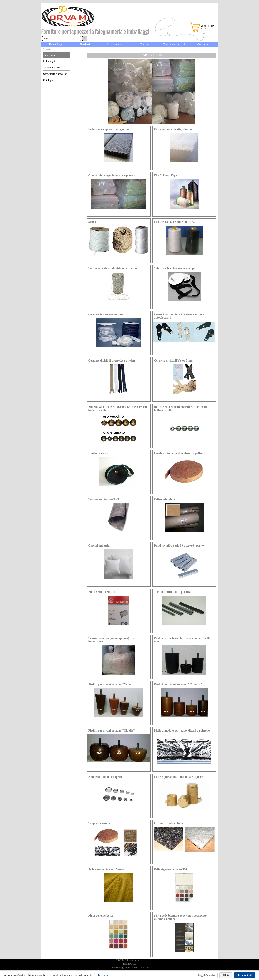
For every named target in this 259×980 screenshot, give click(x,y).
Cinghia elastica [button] (98, 453)
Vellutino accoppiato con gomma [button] (109, 129)
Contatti (144, 44)
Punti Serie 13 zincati (102, 592)
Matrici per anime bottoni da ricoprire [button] (179, 777)
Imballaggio (50, 61)
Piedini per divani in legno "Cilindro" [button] (178, 684)
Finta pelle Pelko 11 (101, 916)
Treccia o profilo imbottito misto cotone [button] (113, 268)
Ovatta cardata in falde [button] (169, 823)
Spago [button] (92, 222)
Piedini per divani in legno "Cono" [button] (110, 684)
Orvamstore (204, 44)
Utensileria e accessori (55, 74)
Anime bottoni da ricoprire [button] (105, 777)
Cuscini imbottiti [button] (99, 546)
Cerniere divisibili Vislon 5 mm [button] (174, 360)
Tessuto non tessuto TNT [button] (104, 499)
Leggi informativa (207, 975)
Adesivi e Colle (52, 68)
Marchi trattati (115, 44)
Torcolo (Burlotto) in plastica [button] (172, 592)
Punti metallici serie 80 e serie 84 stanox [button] (179, 546)
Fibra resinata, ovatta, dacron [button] (173, 129)
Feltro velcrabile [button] (165, 499)
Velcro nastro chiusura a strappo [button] (175, 268)
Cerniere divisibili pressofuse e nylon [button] (112, 360)
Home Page (55, 44)
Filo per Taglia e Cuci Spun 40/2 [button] (174, 222)
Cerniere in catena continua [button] (106, 314)
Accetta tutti (245, 975)
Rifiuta (226, 975)
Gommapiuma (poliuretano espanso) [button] (112, 175)
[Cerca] (61, 38)
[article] (119, 148)
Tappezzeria (50, 55)
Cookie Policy (101, 975)
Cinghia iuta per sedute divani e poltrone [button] (180, 453)
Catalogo (48, 80)
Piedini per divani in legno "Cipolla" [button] (112, 731)
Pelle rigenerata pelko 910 (171, 869)
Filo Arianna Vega (166, 175)
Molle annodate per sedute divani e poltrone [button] (182, 731)
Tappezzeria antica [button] (100, 823)
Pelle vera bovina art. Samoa (107, 869)
